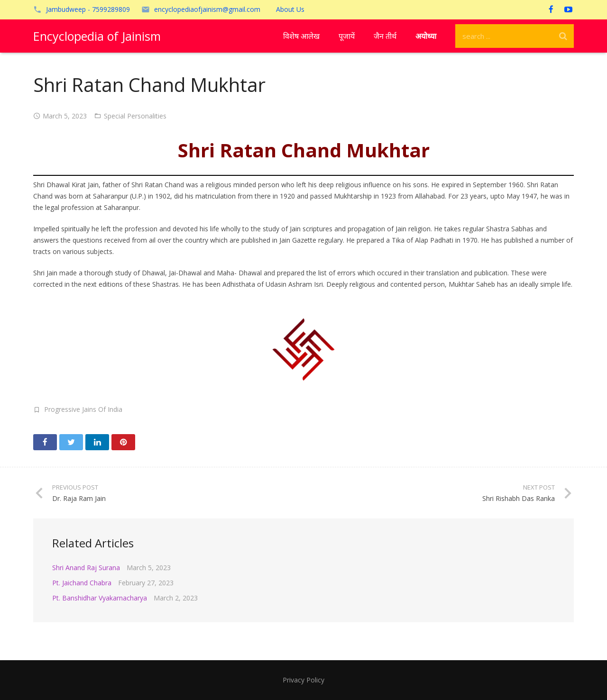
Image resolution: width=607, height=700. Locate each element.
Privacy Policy (303, 680)
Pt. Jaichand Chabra (82, 583)
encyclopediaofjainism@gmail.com (207, 9)
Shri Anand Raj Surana (86, 568)
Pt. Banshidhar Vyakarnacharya (100, 598)
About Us (290, 9)
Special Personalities (135, 116)
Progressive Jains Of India (83, 409)
